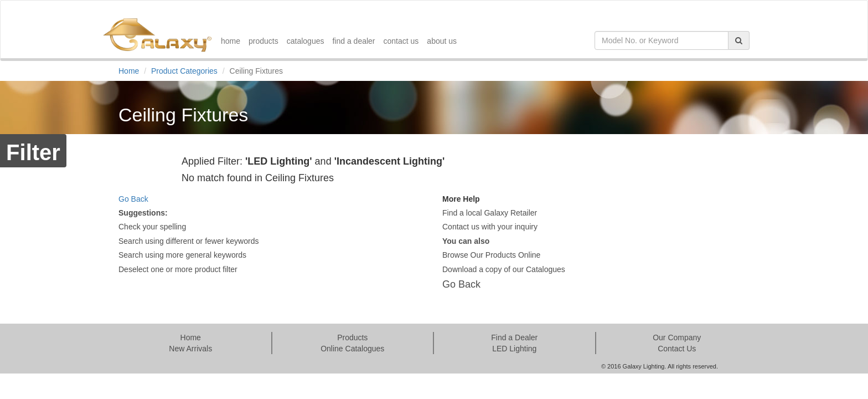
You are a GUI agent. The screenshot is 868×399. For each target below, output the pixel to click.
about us (442, 41)
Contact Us (677, 349)
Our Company (677, 337)
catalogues (306, 41)
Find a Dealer (514, 337)
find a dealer (353, 41)
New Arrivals (190, 349)
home (231, 41)
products (263, 41)
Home (129, 71)
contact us (401, 41)
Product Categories (184, 71)
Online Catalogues (352, 349)
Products (352, 337)
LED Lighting (514, 349)
